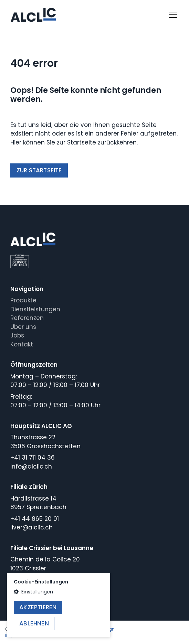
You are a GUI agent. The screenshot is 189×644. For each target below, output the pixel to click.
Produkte (23, 300)
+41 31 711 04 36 (33, 458)
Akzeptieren (38, 607)
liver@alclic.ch (31, 527)
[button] (59, 592)
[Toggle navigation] (173, 15)
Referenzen (27, 318)
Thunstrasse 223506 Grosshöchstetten (45, 442)
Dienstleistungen (35, 309)
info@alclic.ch (31, 466)
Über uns (23, 327)
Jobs (17, 335)
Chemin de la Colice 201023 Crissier (45, 564)
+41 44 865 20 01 (35, 519)
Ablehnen (34, 623)
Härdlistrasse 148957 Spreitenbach (38, 503)
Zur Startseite (39, 170)
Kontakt (22, 344)
